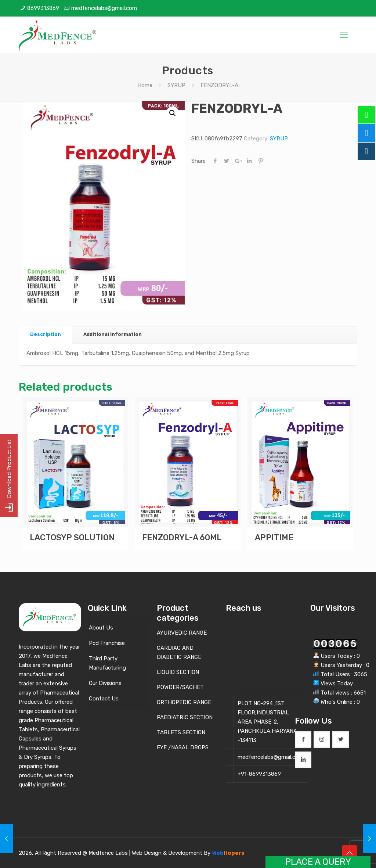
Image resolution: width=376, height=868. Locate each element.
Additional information (113, 334)
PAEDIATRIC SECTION (185, 717)
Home (145, 85)
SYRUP (176, 85)
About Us (101, 628)
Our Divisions (105, 683)
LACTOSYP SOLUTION (72, 537)
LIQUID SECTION (178, 672)
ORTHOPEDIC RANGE (184, 702)
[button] (173, 113)
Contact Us (104, 699)
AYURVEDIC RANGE (182, 633)
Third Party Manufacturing (107, 663)
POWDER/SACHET (180, 687)
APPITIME (274, 537)
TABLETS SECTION (181, 732)
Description (46, 334)
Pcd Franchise (107, 643)
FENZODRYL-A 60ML (182, 537)
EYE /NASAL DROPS (183, 747)
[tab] (46, 335)
